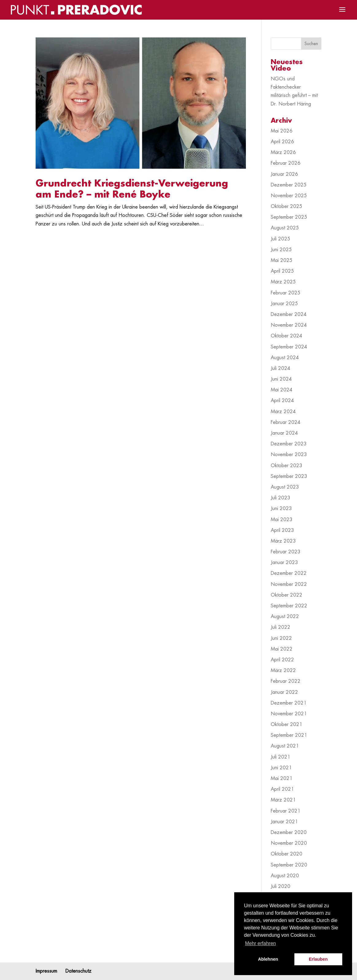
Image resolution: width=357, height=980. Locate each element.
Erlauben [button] (318, 959)
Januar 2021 (284, 822)
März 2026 (283, 152)
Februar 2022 (286, 681)
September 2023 (289, 476)
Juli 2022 (281, 627)
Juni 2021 (281, 768)
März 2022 (283, 671)
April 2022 (282, 660)
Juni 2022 (281, 638)
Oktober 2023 (287, 466)
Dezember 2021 (289, 703)
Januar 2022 (284, 692)
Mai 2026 (282, 131)
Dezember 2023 (289, 444)
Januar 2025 (284, 304)
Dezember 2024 (289, 314)
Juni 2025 (281, 250)
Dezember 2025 (289, 185)
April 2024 (282, 401)
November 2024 (289, 325)
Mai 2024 (282, 390)
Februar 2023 (286, 552)
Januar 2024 (284, 433)
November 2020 (289, 843)
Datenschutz (78, 971)
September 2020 (289, 865)
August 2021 (285, 746)
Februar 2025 (286, 293)
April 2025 (282, 271)
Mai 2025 (282, 260)
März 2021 (283, 800)
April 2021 (282, 789)
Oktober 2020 (287, 854)
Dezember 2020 (289, 832)
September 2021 (289, 735)
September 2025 (289, 217)
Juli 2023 (281, 498)
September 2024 (289, 347)
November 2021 (289, 714)
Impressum (46, 971)
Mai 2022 (282, 649)
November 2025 (289, 196)
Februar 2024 (286, 422)
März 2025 (283, 282)
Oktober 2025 (287, 206)
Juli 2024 (281, 368)
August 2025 (285, 228)
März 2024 (283, 412)
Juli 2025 (281, 239)
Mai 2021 (282, 778)
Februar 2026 (286, 163)
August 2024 (285, 358)
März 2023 (283, 541)
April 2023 (282, 530)
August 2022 (285, 617)
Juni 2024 (281, 379)
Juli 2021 (281, 757)
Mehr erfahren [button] (260, 943)
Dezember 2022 (289, 573)
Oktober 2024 (287, 336)
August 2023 (285, 487)
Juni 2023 (281, 509)
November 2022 (289, 584)
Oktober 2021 (287, 724)
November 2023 (289, 455)
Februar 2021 (286, 811)
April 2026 (282, 142)
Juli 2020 (281, 886)
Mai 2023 (282, 520)
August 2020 (285, 876)
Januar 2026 (284, 174)
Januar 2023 (284, 563)
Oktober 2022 (287, 595)
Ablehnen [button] (268, 959)
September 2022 (289, 606)
